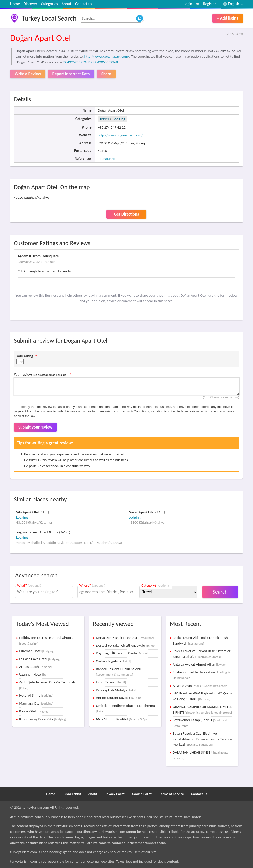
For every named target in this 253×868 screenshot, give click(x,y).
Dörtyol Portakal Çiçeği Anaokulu (126, 645)
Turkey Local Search (49, 18)
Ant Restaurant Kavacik (119, 698)
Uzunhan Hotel (34, 674)
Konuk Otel (34, 711)
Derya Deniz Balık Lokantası (125, 638)
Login (188, 4)
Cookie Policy (142, 794)
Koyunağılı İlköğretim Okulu (122, 653)
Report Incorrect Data (71, 74)
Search (220, 592)
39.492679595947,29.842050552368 (90, 62)
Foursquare (106, 159)
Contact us (84, 4)
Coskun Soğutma (113, 661)
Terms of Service (171, 794)
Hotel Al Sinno (36, 695)
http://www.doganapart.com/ (107, 56)
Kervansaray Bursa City (42, 719)
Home (15, 4)
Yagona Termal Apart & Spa (38, 532)
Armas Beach (35, 667)
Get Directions (126, 214)
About (66, 4)
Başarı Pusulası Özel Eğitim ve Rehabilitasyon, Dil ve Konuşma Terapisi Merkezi (202, 739)
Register (210, 4)
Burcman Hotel (37, 651)
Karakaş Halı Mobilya (116, 690)
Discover (30, 4)
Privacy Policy (115, 794)
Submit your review (35, 427)
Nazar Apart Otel (142, 512)
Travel (104, 119)
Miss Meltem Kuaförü (122, 719)
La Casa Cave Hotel (40, 659)
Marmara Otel (36, 703)
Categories (50, 4)
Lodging (119, 119)
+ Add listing (228, 18)
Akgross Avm (200, 686)
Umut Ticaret (111, 682)
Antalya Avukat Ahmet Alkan (200, 664)
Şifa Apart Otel (28, 512)
